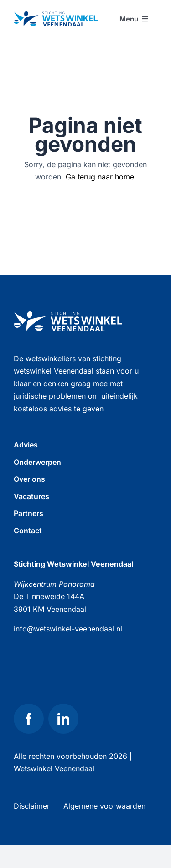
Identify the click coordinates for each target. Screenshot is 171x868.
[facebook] (29, 719)
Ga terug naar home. (101, 177)
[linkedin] (63, 719)
